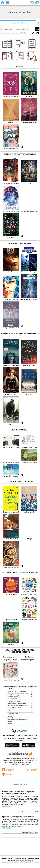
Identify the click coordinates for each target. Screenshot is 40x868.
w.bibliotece (19, 760)
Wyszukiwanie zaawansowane (11, 33)
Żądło (9, 711)
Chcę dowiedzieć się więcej (10, 862)
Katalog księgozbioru (18, 23)
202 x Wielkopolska (12, 698)
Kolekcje (24, 33)
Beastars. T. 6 (11, 718)
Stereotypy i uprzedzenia (13, 697)
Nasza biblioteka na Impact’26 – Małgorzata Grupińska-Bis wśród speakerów (18, 793)
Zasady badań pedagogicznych (15, 695)
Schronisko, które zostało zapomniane (17, 709)
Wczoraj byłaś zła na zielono (14, 707)
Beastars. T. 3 (11, 721)
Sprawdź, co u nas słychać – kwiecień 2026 (18, 817)
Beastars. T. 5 (11, 716)
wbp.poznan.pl (7, 806)
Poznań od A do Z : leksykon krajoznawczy (18, 693)
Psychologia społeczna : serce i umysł (17, 691)
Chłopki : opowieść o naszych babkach (17, 704)
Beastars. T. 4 (11, 723)
